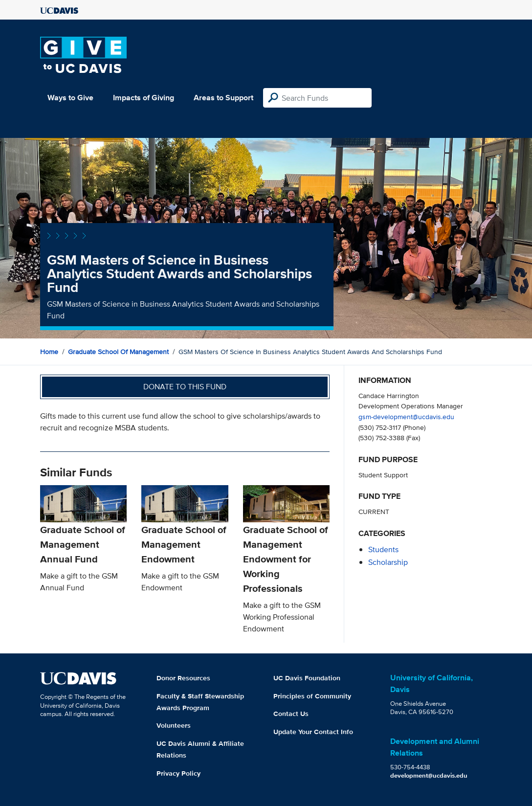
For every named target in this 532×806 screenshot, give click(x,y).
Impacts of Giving (144, 98)
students (383, 549)
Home (49, 352)
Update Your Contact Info (313, 732)
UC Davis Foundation (307, 678)
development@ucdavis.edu (429, 775)
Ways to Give (70, 98)
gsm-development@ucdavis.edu (406, 416)
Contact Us (291, 714)
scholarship (388, 562)
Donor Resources (183, 678)
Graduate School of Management (118, 352)
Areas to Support (223, 98)
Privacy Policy (178, 773)
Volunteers (174, 725)
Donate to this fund (185, 387)
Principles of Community (312, 696)
